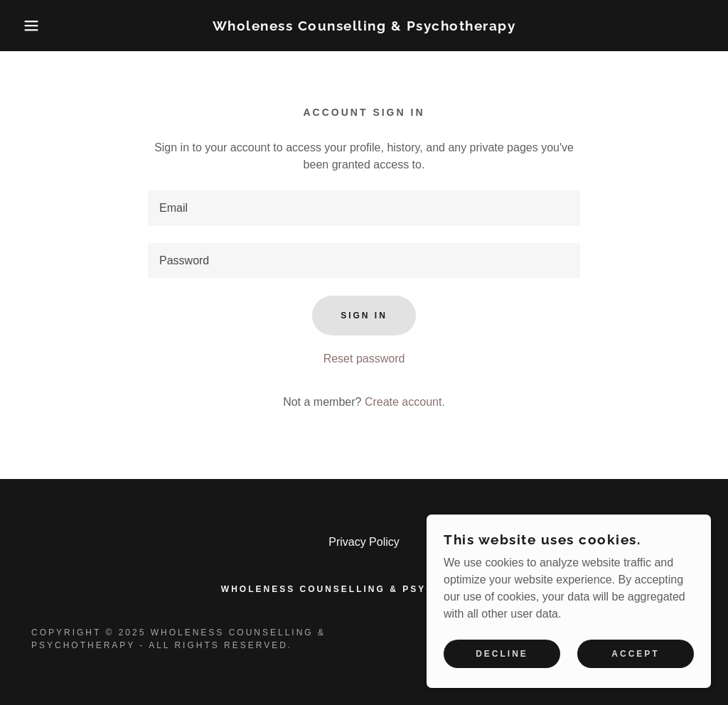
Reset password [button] (364, 359)
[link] (364, 27)
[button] (36, 26)
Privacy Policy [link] (364, 542)
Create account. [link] (405, 402)
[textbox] (364, 208)
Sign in (364, 316)
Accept (635, 654)
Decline (502, 654)
